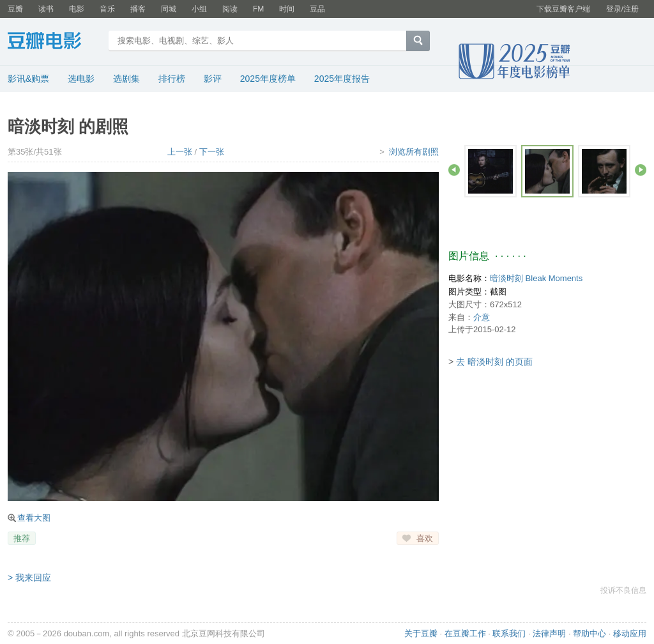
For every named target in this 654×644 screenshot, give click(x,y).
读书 (46, 9)
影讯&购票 (28, 79)
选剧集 (126, 79)
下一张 (212, 152)
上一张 (180, 152)
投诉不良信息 (623, 590)
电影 (77, 9)
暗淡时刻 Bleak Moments (536, 278)
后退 (454, 170)
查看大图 (34, 518)
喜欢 (425, 538)
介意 (482, 317)
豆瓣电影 (54, 42)
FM (258, 9)
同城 (169, 9)
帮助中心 (589, 633)
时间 (287, 9)
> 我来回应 (29, 578)
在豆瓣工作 (465, 633)
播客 (138, 9)
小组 (199, 9)
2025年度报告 (342, 79)
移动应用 (630, 633)
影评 (213, 79)
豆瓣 (15, 9)
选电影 (81, 79)
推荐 (22, 538)
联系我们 (509, 633)
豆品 (317, 9)
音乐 (107, 9)
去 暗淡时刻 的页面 (494, 362)
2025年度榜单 (268, 79)
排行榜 (172, 79)
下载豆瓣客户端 (563, 9)
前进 (641, 170)
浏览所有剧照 (414, 152)
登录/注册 (622, 9)
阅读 (230, 9)
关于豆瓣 (421, 633)
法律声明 (549, 633)
